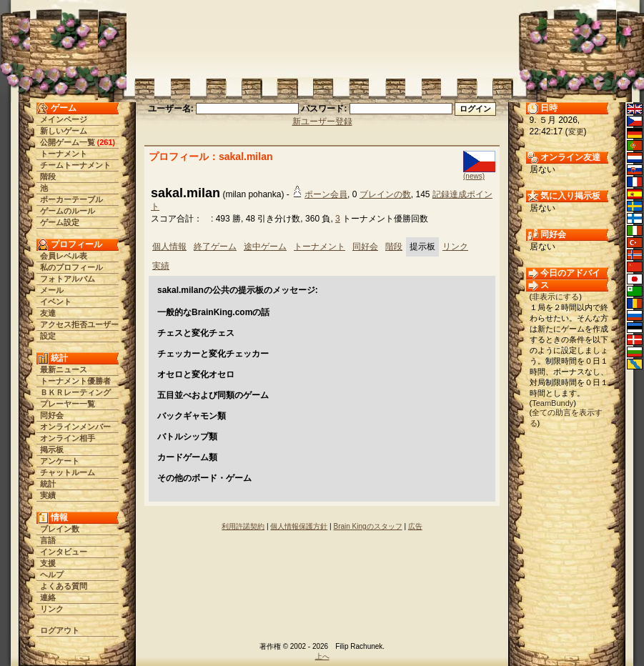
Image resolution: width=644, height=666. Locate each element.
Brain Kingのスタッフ (368, 526)
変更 (576, 131)
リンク (52, 609)
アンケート (60, 461)
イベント (56, 302)
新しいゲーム (64, 131)
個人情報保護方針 (299, 526)
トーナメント (64, 154)
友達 (48, 313)
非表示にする (555, 297)
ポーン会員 (326, 194)
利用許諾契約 (243, 526)
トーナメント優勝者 (75, 381)
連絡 (48, 597)
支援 (48, 563)
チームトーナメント (75, 165)
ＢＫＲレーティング (75, 392)
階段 (48, 177)
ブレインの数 (385, 194)
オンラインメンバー (75, 427)
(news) (474, 176)
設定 (48, 336)
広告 (415, 526)
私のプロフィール (71, 267)
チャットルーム (68, 472)
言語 (48, 540)
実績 (48, 495)
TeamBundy (553, 403)
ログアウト (60, 630)
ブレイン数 (60, 529)
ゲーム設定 (60, 222)
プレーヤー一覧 (68, 404)
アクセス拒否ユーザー (79, 324)
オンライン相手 (68, 438)
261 (106, 142)
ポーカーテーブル (71, 199)
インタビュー (64, 552)
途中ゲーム (265, 247)
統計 (48, 484)
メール (52, 290)
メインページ (64, 119)
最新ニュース (64, 369)
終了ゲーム (215, 247)
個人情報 (169, 247)
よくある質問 (64, 586)
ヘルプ (52, 575)
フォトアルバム (68, 279)
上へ (322, 656)
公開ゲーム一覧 (68, 142)
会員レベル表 (64, 256)
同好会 (52, 415)
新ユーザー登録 (322, 121)
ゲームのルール (68, 211)
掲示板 (52, 449)
